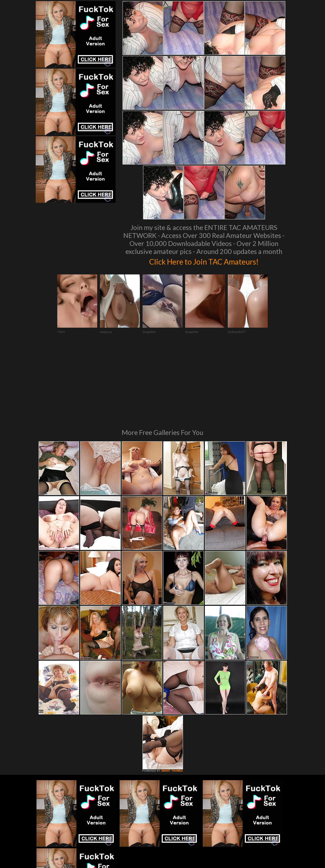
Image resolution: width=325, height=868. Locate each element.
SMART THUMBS (172, 698)
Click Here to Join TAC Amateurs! (204, 261)
